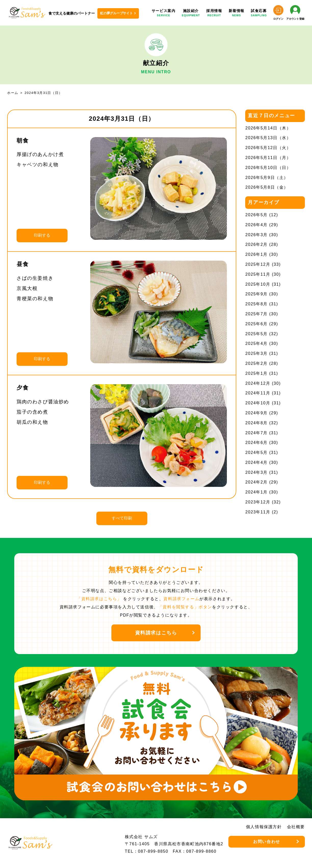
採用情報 (214, 13)
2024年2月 (256, 482)
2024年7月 (256, 433)
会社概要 (296, 827)
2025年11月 (258, 274)
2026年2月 (256, 244)
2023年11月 (258, 512)
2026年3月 (256, 235)
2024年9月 (256, 413)
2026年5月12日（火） (268, 148)
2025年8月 (256, 304)
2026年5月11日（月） (268, 158)
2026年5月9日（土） (267, 178)
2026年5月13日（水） (268, 138)
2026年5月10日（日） (268, 168)
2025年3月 (256, 353)
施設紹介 (191, 13)
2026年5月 (256, 215)
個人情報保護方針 (264, 827)
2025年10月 (258, 284)
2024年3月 (256, 472)
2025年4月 (256, 343)
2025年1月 (256, 373)
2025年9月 (256, 294)
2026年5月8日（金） (267, 187)
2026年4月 (256, 225)
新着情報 (237, 13)
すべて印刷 (122, 518)
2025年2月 (256, 363)
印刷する (42, 235)
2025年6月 (256, 324)
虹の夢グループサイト (116, 13)
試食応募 (259, 13)
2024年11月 (258, 393)
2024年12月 (258, 383)
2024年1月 (256, 492)
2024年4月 (256, 462)
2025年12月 (258, 264)
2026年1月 (256, 254)
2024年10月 (258, 403)
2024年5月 (256, 453)
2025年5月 (256, 334)
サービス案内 (164, 13)
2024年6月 (256, 443)
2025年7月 (256, 314)
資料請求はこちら (156, 633)
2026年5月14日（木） (268, 128)
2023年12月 (258, 502)
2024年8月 (256, 423)
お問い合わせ (267, 842)
